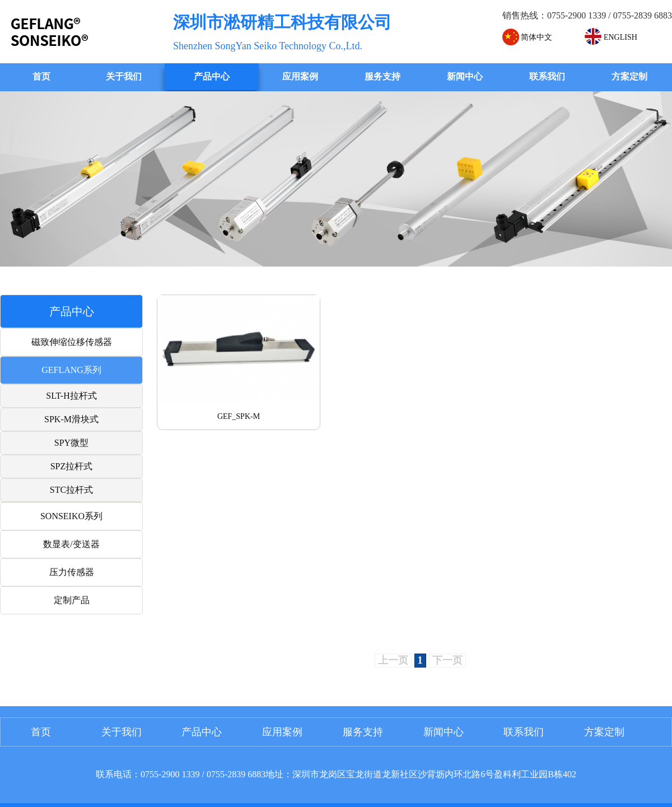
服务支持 (382, 76)
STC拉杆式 (71, 490)
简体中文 (528, 37)
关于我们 (124, 76)
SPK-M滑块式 (71, 419)
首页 (41, 76)
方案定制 (629, 76)
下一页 (447, 660)
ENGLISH (611, 37)
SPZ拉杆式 (72, 466)
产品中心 (212, 76)
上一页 (393, 660)
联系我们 (547, 76)
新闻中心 (465, 76)
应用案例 (300, 76)
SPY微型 (71, 443)
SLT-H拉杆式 (71, 396)
